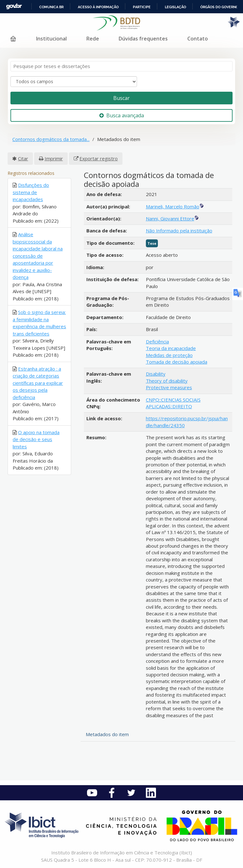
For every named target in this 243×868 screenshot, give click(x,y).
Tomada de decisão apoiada (177, 362)
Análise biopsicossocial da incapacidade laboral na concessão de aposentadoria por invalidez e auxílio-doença (38, 256)
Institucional (51, 39)
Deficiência (157, 342)
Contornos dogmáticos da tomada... (51, 139)
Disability (156, 374)
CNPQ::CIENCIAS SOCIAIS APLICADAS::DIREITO (173, 403)
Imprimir (54, 158)
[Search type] (74, 82)
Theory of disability (167, 381)
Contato (198, 39)
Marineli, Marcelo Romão (173, 206)
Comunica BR (51, 7)
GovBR (14, 6)
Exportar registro (99, 158)
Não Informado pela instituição (179, 231)
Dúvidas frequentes (143, 39)
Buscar (121, 98)
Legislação (175, 7)
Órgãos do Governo (219, 7)
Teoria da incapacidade (171, 348)
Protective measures (169, 387)
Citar (23, 158)
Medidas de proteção (169, 355)
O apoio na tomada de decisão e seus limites (36, 439)
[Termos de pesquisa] (121, 66)
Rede (93, 39)
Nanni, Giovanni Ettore (170, 219)
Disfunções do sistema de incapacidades (31, 192)
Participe (142, 7)
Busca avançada (122, 115)
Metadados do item (107, 734)
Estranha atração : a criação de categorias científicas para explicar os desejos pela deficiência (38, 383)
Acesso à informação (98, 7)
